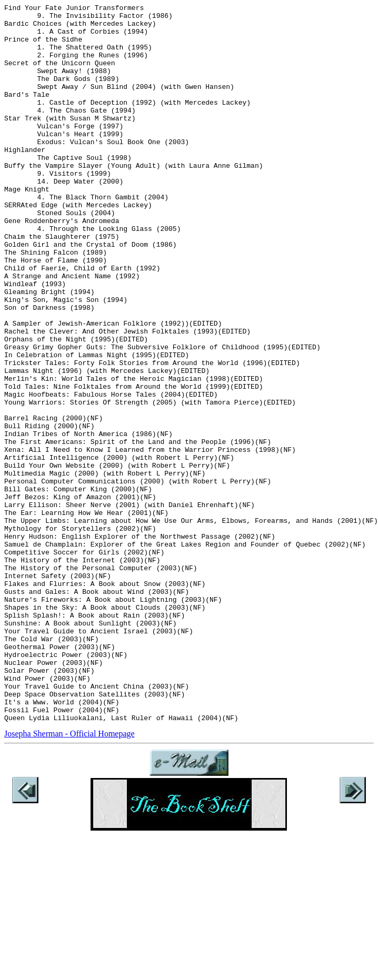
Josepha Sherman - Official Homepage (69, 877)
